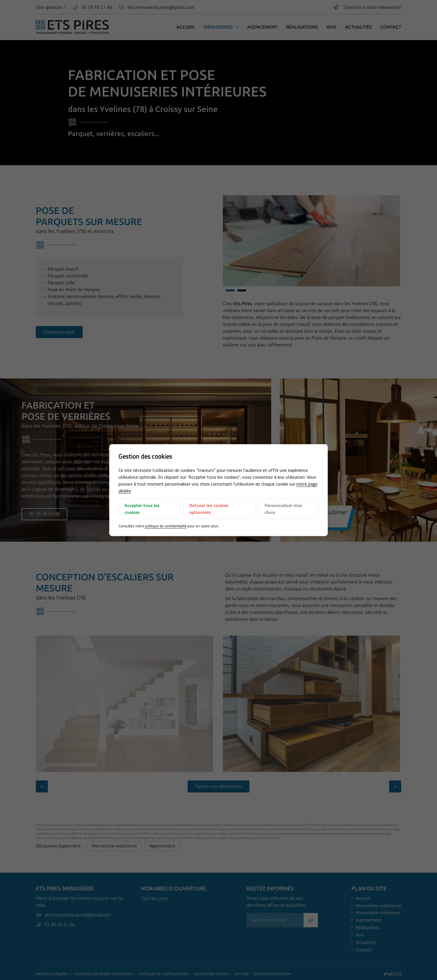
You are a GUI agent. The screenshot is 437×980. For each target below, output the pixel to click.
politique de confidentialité (166, 526)
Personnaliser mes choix (283, 509)
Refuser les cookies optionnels (209, 509)
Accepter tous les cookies (142, 509)
